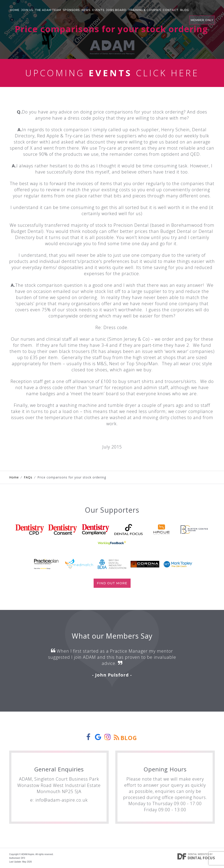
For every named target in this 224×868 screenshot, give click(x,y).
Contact (170, 10)
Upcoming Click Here (112, 73)
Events (98, 10)
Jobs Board (115, 10)
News (86, 10)
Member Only (202, 9)
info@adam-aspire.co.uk (62, 800)
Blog (183, 10)
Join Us (27, 10)
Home (15, 10)
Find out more (112, 583)
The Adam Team (48, 10)
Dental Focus (201, 858)
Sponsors (71, 10)
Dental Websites (198, 854)
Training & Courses (144, 10)
